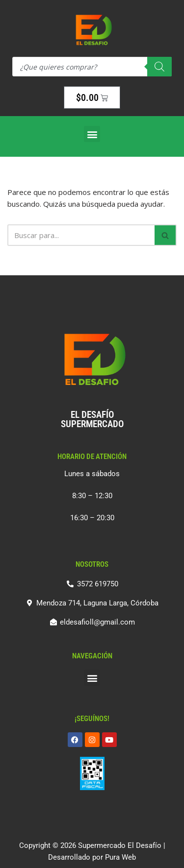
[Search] (159, 67)
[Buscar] (81, 235)
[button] (92, 134)
